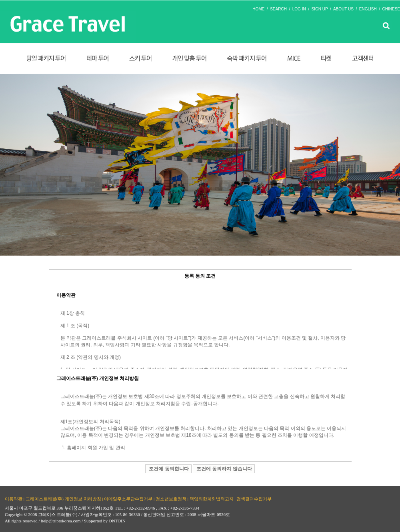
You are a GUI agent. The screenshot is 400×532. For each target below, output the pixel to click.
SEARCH (278, 9)
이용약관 (14, 499)
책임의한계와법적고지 (212, 499)
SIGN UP (320, 9)
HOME (258, 9)
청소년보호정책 (171, 499)
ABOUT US (343, 9)
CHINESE (391, 9)
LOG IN (299, 9)
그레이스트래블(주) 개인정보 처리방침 (63, 499)
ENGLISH (368, 9)
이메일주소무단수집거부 (128, 499)
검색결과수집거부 (254, 499)
